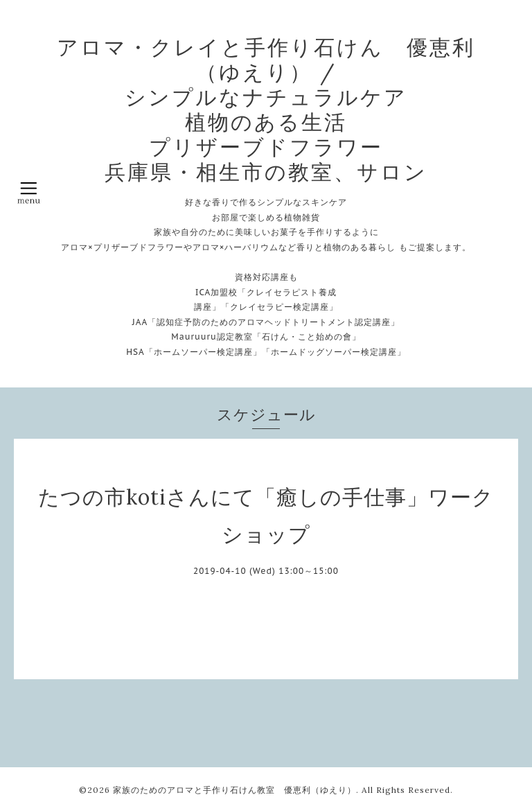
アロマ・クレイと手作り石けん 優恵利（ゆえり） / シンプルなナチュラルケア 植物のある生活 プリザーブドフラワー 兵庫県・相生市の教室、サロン (266, 110)
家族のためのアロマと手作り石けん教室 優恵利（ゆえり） (234, 790)
